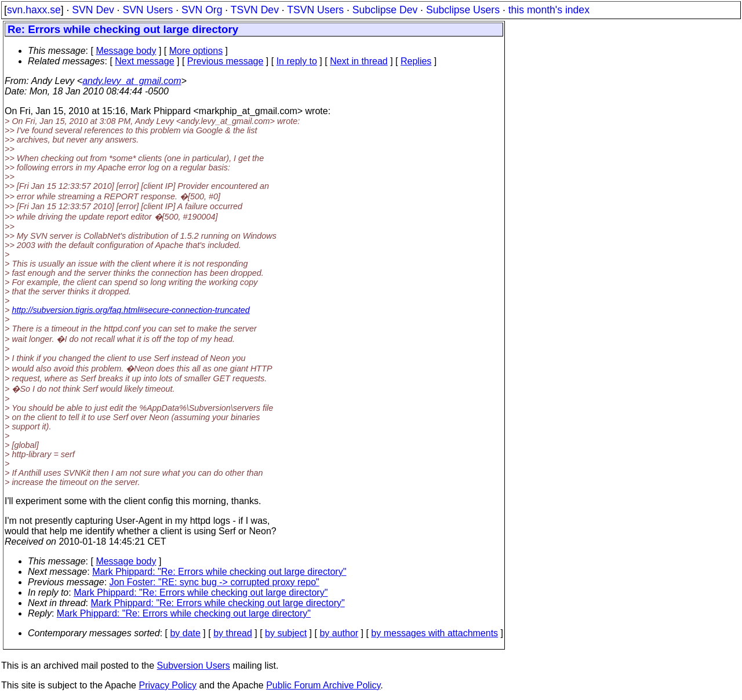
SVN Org (202, 10)
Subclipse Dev (385, 10)
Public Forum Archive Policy (323, 685)
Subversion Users (194, 666)
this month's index (549, 10)
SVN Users (148, 10)
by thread (233, 633)
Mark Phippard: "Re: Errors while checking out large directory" (219, 572)
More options (196, 51)
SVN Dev (93, 10)
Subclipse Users (463, 10)
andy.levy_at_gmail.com (132, 81)
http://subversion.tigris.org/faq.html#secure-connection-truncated (130, 310)
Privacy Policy (168, 685)
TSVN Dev (255, 10)
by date (185, 633)
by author (339, 633)
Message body (126, 51)
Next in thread (359, 61)
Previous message (225, 61)
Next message (144, 61)
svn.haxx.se (34, 10)
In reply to (297, 61)
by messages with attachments (434, 633)
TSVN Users (315, 10)
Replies (416, 61)
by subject (286, 633)
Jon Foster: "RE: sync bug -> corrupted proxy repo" (214, 582)
